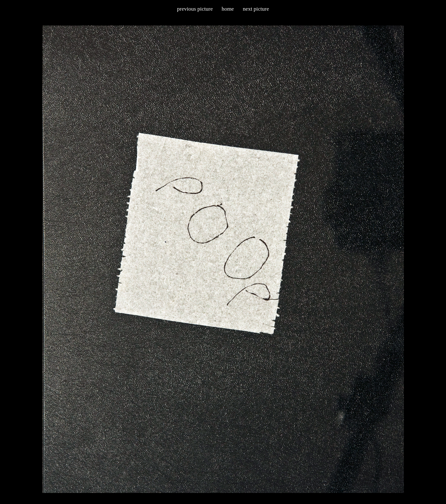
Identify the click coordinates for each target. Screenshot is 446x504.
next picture (256, 9)
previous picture (195, 9)
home (228, 9)
